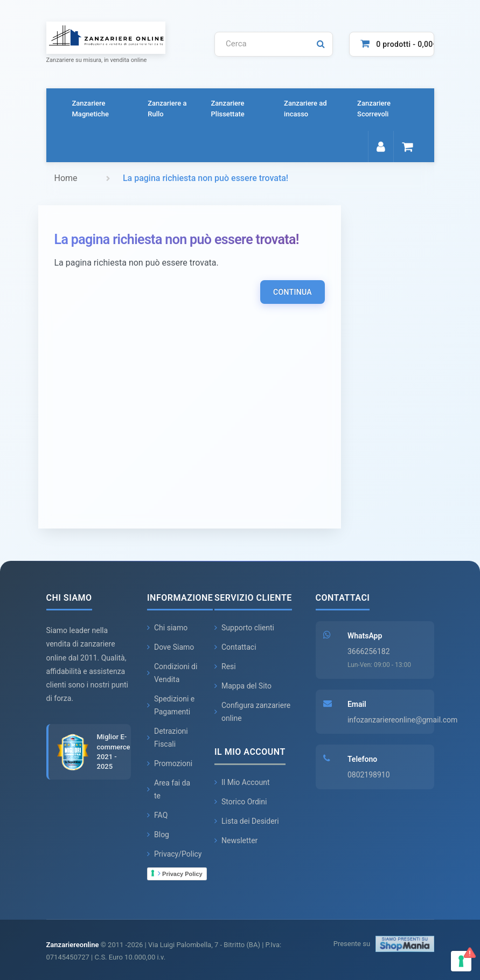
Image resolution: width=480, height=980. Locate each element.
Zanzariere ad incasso (305, 109)
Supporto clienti (244, 628)
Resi (225, 667)
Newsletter (236, 840)
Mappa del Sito (243, 686)
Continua (293, 292)
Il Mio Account (242, 782)
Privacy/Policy (175, 854)
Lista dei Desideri (247, 821)
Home (66, 178)
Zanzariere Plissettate (228, 109)
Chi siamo (167, 628)
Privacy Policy (180, 873)
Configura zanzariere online (252, 712)
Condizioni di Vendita (172, 673)
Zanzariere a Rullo (167, 109)
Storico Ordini (241, 802)
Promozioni (170, 764)
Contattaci (235, 648)
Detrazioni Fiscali (168, 738)
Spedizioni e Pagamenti (171, 706)
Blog (158, 835)
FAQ (157, 816)
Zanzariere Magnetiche (91, 109)
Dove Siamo (171, 648)
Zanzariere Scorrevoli (374, 109)
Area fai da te (169, 790)
